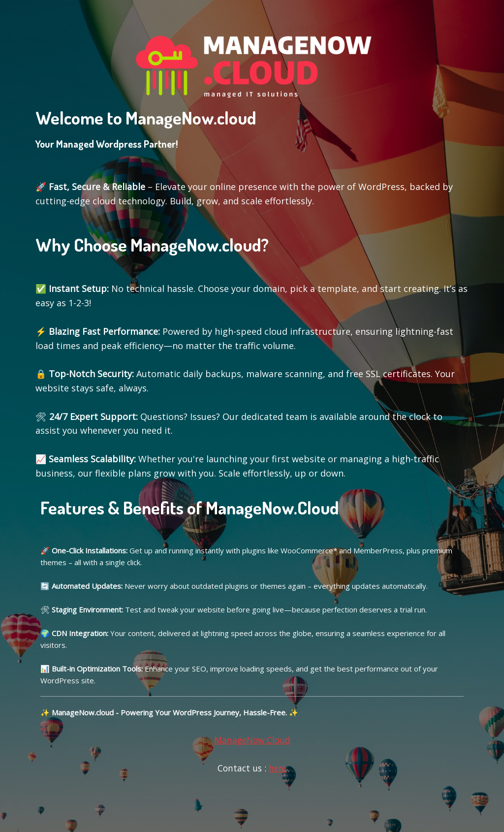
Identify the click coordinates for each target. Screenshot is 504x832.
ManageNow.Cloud (252, 740)
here (278, 768)
